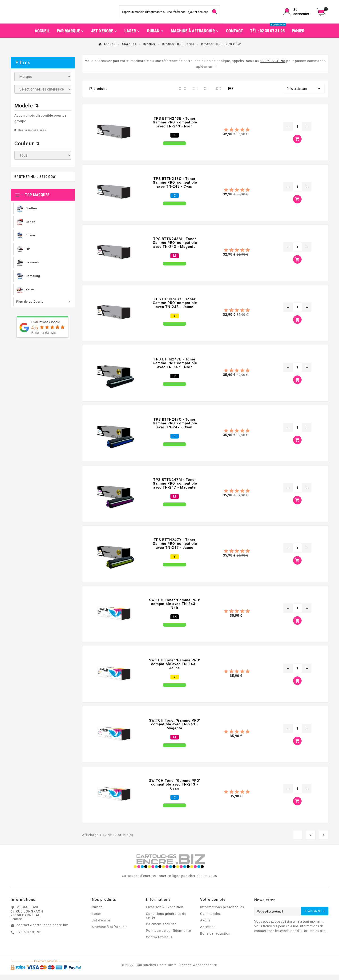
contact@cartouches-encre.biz (42, 930)
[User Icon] (297, 15)
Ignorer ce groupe (57, 89)
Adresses (208, 932)
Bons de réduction (215, 939)
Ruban (97, 913)
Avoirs (205, 926)
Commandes (210, 919)
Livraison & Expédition (165, 913)
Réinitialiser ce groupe (32, 135)
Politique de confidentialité (168, 936)
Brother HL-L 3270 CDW (35, 182)
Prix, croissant (304, 94)
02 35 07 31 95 (273, 66)
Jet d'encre (101, 926)
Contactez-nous (159, 943)
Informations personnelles (222, 913)
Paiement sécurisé (161, 929)
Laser (97, 919)
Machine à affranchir (109, 932)
